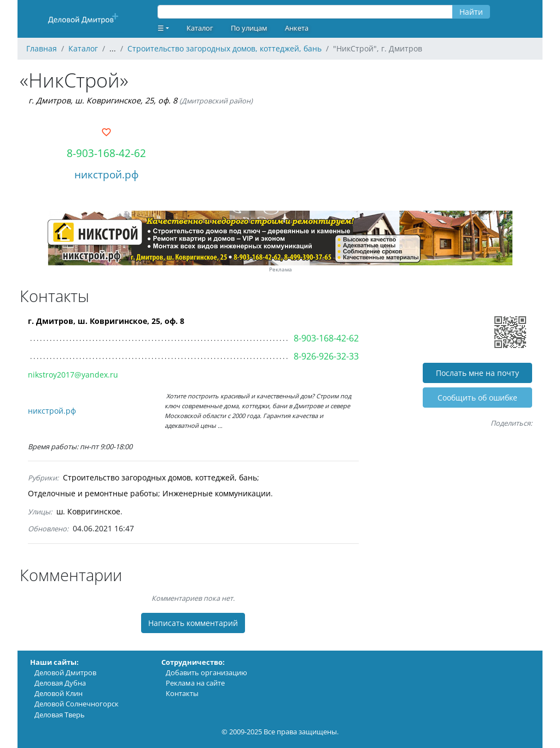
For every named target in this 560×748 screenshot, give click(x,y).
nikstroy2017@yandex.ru (73, 375)
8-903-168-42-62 (106, 153)
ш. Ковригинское (88, 511)
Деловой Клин (59, 693)
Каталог (200, 28)
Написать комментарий (193, 623)
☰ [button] (161, 28)
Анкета (297, 28)
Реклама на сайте (195, 683)
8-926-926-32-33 (326, 356)
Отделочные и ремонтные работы (93, 493)
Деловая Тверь (60, 715)
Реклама (281, 269)
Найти (471, 12)
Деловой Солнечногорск (77, 704)
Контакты (182, 693)
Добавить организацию (206, 672)
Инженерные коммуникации (217, 493)
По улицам (249, 28)
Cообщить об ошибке (477, 398)
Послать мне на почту (477, 373)
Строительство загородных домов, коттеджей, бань (160, 477)
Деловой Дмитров (65, 672)
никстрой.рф (107, 174)
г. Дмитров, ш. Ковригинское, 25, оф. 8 (103, 100)
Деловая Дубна (60, 683)
